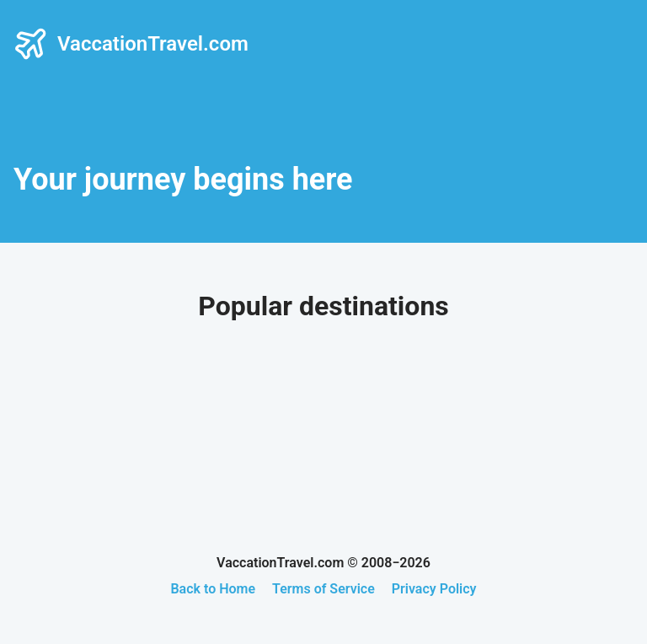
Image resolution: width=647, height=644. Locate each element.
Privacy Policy (434, 589)
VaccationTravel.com (131, 44)
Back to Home (213, 589)
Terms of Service (323, 589)
